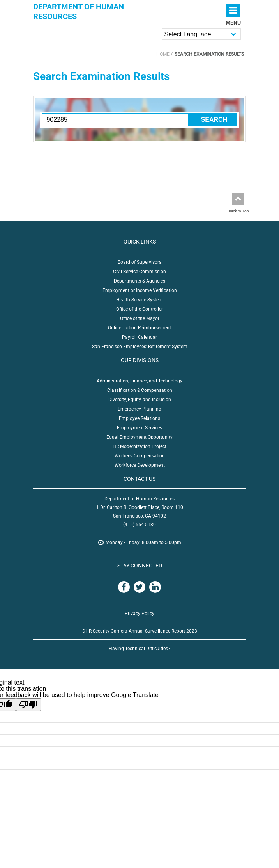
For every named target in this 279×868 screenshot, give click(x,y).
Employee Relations (139, 418)
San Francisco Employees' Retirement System (140, 347)
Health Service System (139, 300)
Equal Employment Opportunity (139, 437)
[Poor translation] (28, 705)
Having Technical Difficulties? (139, 649)
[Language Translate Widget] (201, 34)
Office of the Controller (139, 309)
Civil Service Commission (139, 272)
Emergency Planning (139, 409)
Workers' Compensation (140, 456)
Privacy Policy (139, 614)
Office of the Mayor (140, 318)
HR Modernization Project (139, 446)
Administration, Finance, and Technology (139, 381)
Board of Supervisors (139, 262)
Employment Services (139, 428)
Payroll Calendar (139, 337)
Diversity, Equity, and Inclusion (140, 400)
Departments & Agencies (139, 281)
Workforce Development (140, 465)
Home (163, 54)
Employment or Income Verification (140, 290)
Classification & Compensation (140, 390)
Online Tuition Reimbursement (139, 328)
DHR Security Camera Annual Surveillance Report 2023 (140, 631)
